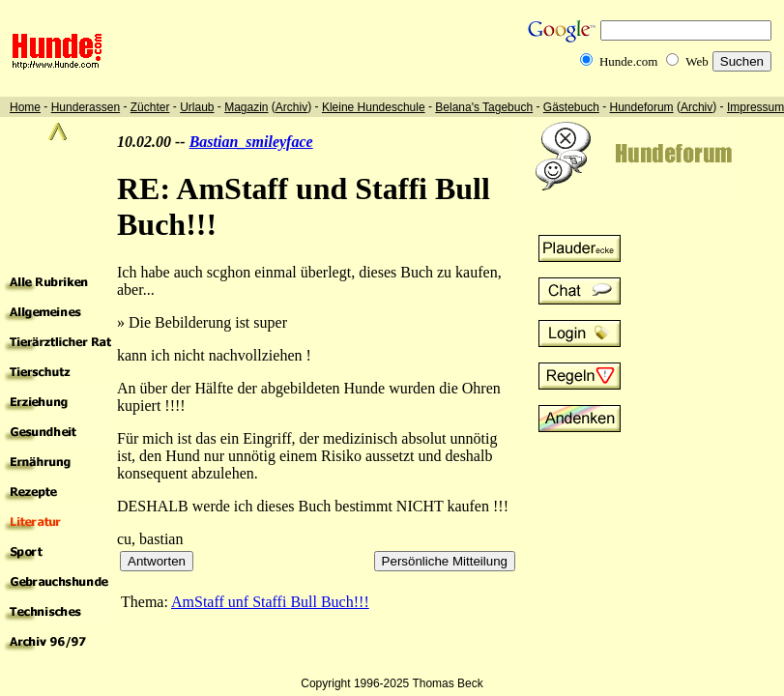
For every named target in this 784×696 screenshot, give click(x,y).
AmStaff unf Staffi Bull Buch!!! (270, 602)
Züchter (150, 107)
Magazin (246, 107)
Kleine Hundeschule (374, 107)
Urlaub (197, 107)
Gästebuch (571, 107)
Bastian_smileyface (251, 142)
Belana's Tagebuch (484, 107)
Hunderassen (86, 107)
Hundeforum (642, 107)
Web (697, 61)
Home (25, 107)
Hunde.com (628, 61)
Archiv (291, 107)
